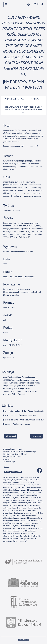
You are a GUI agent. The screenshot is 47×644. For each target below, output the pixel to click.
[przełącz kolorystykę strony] (29, 5)
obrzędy (8, 424)
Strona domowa (14, 99)
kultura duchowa (11, 420)
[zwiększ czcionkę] (38, 4)
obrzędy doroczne (23, 424)
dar (25, 411)
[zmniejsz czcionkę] (33, 5)
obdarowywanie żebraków (33, 420)
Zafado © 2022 (23, 640)
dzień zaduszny (11, 415)
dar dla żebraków (37, 411)
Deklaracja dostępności (13, 472)
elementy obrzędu (29, 415)
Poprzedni (11, 436)
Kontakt (7, 467)
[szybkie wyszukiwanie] (42, 4)
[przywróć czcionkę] (35, 5)
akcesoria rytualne (12, 411)
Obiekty (35, 99)
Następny (37, 436)
